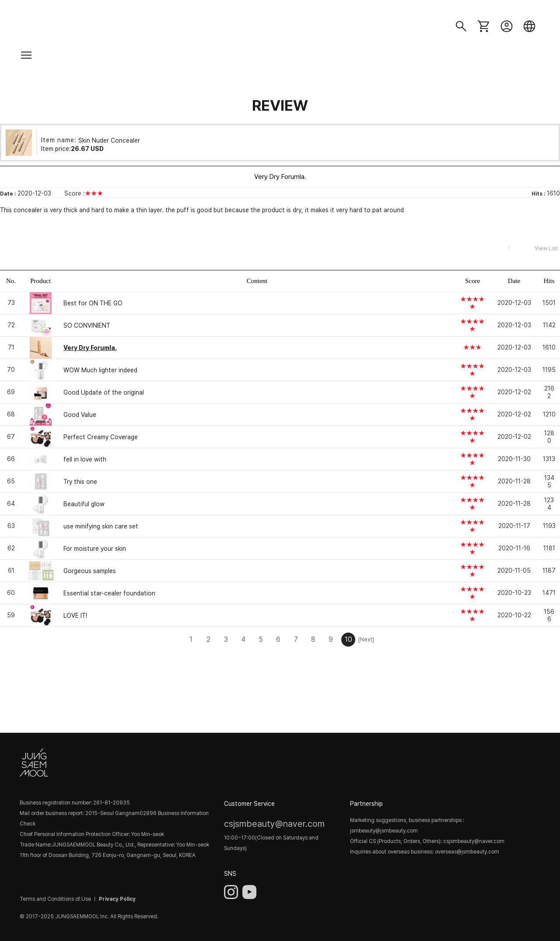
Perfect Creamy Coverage (101, 437)
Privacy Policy (117, 899)
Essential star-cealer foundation (109, 593)
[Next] (366, 639)
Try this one (80, 482)
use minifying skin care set (101, 526)
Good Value (80, 415)
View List (546, 248)
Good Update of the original (104, 392)
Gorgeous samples (90, 571)
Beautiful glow (84, 504)
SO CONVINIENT (87, 325)
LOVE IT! (75, 616)
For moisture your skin (95, 549)
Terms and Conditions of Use (55, 899)
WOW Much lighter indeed (100, 370)
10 (348, 639)
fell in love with (85, 459)
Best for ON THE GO (93, 303)
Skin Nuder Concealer (109, 140)
